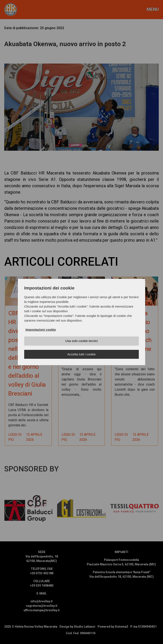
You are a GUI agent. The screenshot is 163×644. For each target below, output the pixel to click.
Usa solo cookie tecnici (82, 341)
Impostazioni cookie (41, 330)
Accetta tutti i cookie (81, 354)
